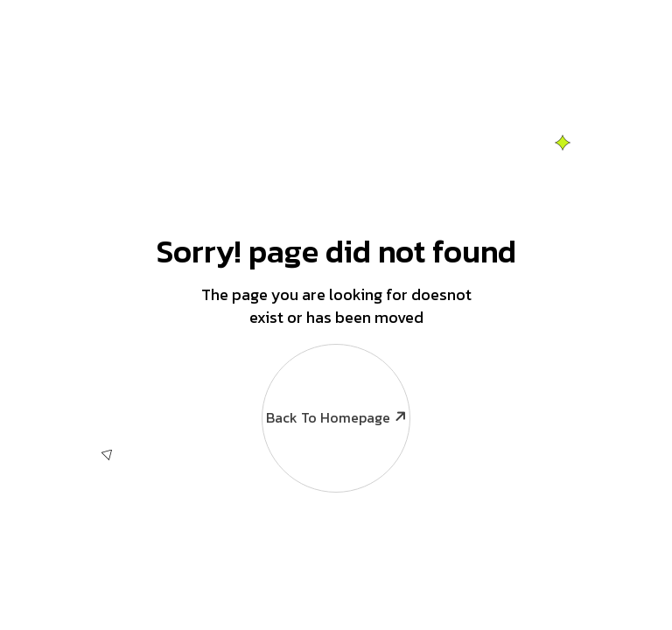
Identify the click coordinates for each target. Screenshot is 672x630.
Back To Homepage (335, 385)
